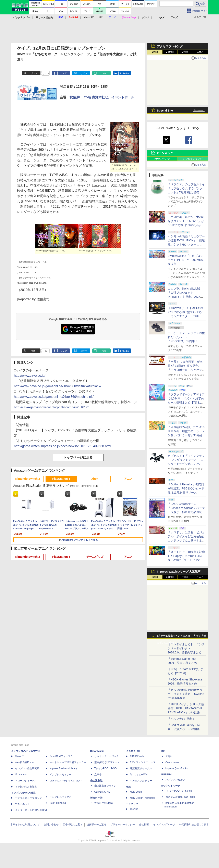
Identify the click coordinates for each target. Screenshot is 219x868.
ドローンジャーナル (26, 781)
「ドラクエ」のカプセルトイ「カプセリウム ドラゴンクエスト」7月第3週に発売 (186, 188)
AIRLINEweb (137, 756)
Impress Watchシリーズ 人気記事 (179, 572)
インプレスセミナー (61, 775)
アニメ (128, 479)
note (104, 73)
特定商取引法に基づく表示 (194, 825)
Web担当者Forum (25, 762)
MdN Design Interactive (143, 798)
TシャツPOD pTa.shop (179, 791)
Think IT (19, 756)
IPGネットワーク (171, 786)
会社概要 (144, 825)
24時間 (170, 52)
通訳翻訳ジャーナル (141, 768)
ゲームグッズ (95, 557)
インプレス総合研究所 (27, 768)
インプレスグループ (164, 825)
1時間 (155, 52)
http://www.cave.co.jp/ (30, 376)
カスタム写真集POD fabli (180, 797)
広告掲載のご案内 (73, 825)
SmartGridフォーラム (61, 756)
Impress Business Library (63, 768)
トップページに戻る (78, 457)
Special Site (165, 111)
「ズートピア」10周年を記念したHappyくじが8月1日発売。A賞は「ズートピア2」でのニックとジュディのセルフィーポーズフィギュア (186, 560)
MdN (129, 787)
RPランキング (162, 159)
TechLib (134, 809)
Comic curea (172, 762)
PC (101, 17)
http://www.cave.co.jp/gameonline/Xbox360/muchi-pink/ (54, 397)
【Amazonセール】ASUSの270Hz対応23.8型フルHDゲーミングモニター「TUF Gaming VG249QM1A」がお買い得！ (186, 316)
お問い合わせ (51, 825)
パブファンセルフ (175, 780)
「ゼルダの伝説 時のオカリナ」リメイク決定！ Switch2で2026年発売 (186, 694)
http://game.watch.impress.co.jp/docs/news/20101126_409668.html (63, 446)
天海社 (169, 756)
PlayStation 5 (61, 479)
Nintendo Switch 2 (28, 479)
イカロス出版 (133, 751)
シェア (64, 73)
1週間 (185, 52)
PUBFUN (167, 775)
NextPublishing (58, 803)
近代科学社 (96, 798)
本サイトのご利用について (25, 825)
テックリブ (132, 804)
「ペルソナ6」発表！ (181, 719)
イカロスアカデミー (141, 781)
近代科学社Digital (104, 803)
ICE (163, 751)
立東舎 (98, 775)
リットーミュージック (107, 756)
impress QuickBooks (177, 768)
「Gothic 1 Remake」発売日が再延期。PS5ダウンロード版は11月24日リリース (186, 488)
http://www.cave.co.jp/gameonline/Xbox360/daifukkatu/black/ (58, 386)
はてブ (84, 73)
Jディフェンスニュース (143, 762)
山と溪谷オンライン (105, 786)
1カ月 (200, 52)
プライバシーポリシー (123, 825)
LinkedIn (124, 73)
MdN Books (136, 792)
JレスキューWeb (139, 775)
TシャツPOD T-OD (106, 768)
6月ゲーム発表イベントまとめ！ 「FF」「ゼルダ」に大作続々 (181, 637)
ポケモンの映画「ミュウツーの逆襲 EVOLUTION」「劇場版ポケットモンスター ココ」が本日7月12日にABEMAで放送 (186, 244)
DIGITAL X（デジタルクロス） (66, 781)
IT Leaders (21, 775)
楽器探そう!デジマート (107, 762)
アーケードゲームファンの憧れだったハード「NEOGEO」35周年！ (186, 337)
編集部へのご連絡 (96, 825)
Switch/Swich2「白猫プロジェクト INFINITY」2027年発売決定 (186, 260)
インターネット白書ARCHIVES (32, 810)
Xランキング (165, 153)
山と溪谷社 (96, 781)
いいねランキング (193, 159)
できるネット (22, 804)
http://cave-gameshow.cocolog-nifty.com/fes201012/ (51, 407)
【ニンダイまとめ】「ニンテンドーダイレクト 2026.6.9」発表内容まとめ (186, 648)
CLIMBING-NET (103, 792)
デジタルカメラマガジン (28, 798)
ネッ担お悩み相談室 (26, 787)
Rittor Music (97, 751)
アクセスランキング (170, 46)
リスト (46, 73)
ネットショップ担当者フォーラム (68, 762)
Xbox (95, 479)
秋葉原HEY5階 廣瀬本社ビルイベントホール (102, 97)
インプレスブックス (61, 797)
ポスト (34, 73)
